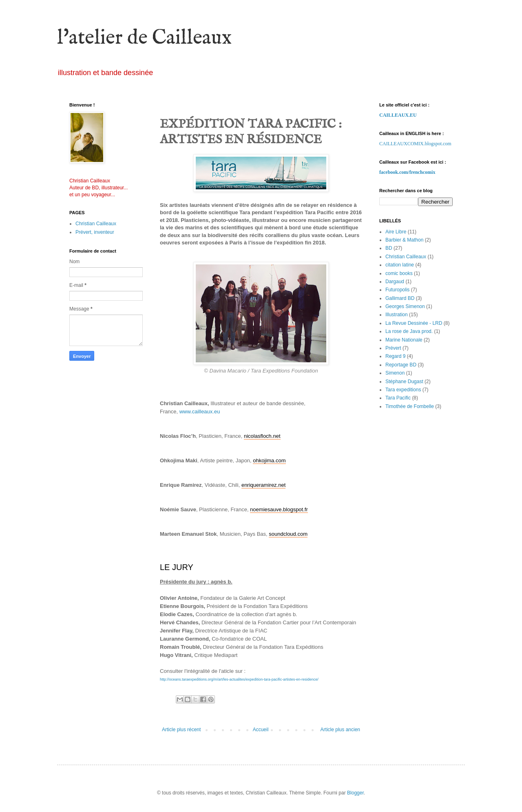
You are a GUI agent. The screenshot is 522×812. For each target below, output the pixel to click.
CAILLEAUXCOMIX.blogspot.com (415, 144)
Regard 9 (395, 356)
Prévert (393, 348)
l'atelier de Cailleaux (144, 38)
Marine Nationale (404, 340)
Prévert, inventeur (95, 232)
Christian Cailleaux (96, 224)
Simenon (395, 373)
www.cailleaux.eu (200, 412)
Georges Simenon (405, 306)
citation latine (400, 265)
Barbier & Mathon (404, 240)
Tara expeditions (403, 390)
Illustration (397, 315)
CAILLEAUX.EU (398, 115)
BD (389, 248)
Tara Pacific (398, 398)
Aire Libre (396, 232)
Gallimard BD (400, 298)
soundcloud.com (288, 534)
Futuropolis (397, 290)
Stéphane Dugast (404, 382)
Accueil (261, 730)
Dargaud (395, 282)
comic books (399, 273)
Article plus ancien (340, 730)
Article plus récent (181, 730)
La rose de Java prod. (409, 331)
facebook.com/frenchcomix (407, 172)
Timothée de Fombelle (410, 406)
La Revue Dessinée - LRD (414, 323)
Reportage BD (401, 365)
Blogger (355, 793)
